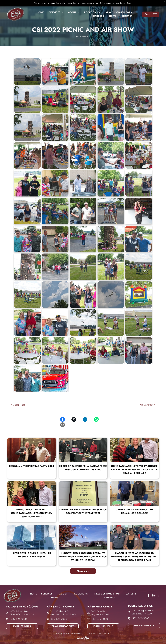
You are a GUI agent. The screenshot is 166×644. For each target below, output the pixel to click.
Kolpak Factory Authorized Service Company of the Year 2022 (83, 506)
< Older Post (18, 405)
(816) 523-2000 (59, 614)
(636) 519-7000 (18, 614)
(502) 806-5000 (140, 613)
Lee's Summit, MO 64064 (63, 609)
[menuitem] (40, 12)
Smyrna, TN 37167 (100, 609)
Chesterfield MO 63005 (22, 609)
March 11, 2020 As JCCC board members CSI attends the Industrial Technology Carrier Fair (134, 551)
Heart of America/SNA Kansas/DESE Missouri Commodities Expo (83, 462)
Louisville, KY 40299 (142, 608)
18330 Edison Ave (19, 606)
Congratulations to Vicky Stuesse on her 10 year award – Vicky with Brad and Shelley (134, 464)
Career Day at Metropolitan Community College (134, 506)
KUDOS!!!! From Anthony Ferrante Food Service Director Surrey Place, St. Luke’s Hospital (83, 551)
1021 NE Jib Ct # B (59, 606)
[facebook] (149, 590)
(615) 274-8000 (99, 614)
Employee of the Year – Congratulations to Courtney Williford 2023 (32, 508)
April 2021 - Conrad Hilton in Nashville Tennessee (32, 550)
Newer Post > (148, 405)
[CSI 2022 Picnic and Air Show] (27, 72)
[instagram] (154, 590)
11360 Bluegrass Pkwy (143, 605)
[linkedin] (159, 590)
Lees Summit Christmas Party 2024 (32, 461)
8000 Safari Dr (98, 606)
